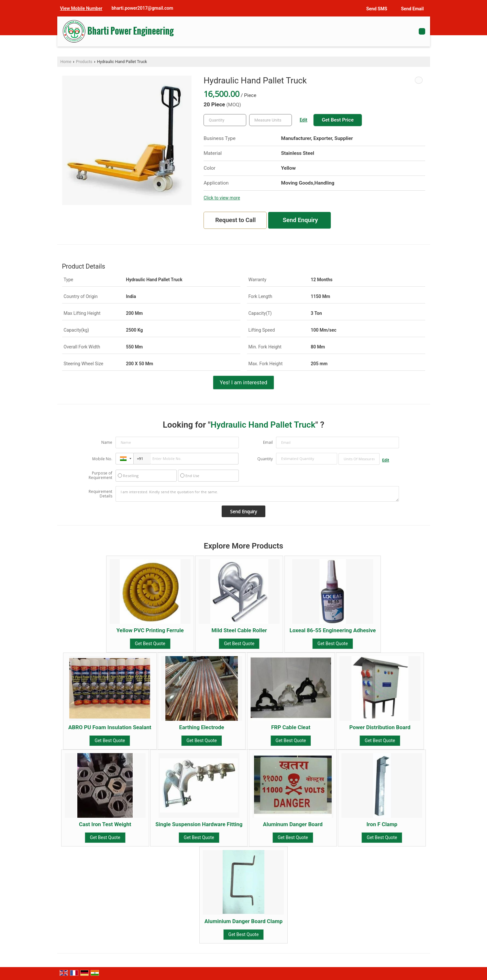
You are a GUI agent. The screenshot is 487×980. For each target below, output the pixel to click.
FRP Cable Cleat (291, 727)
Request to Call (235, 220)
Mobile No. (102, 459)
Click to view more (222, 198)
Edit (304, 120)
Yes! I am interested (244, 382)
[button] (81, 8)
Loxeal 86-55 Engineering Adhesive (333, 630)
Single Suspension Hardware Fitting (199, 824)
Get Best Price (338, 120)
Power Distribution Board (380, 727)
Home (66, 62)
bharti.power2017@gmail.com (142, 8)
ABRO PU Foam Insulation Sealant (110, 727)
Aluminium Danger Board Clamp (244, 921)
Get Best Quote (150, 644)
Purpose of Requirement (100, 475)
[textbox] (271, 120)
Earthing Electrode (202, 727)
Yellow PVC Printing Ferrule (150, 630)
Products (84, 62)
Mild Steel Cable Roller (239, 630)
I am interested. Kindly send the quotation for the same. (257, 494)
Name (107, 442)
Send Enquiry (300, 220)
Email (268, 442)
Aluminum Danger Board (293, 824)
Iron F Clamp (382, 824)
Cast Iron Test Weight (105, 824)
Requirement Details (100, 494)
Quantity (265, 459)
